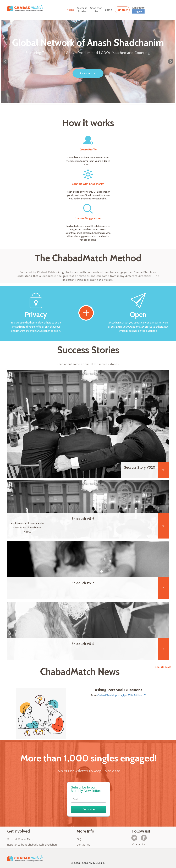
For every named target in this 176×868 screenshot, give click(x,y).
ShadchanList (96, 10)
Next (171, 61)
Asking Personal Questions (119, 690)
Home (70, 10)
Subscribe (88, 809)
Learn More (88, 74)
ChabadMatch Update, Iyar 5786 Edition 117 (121, 695)
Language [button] (138, 10)
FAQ (79, 839)
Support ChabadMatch (21, 839)
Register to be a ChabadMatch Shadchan (32, 845)
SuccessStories (82, 10)
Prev (5, 61)
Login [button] (109, 10)
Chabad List (139, 844)
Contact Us (83, 845)
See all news (163, 667)
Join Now (122, 10)
